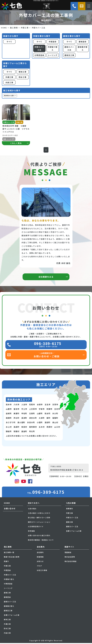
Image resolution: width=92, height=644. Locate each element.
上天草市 (33, 410)
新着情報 (40, 558)
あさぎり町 (11, 423)
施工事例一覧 (9, 553)
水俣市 (40, 405)
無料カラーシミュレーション (39, 523)
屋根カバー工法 (69, 48)
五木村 (42, 428)
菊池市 (16, 410)
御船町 (9, 432)
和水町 (48, 414)
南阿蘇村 (33, 428)
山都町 (40, 414)
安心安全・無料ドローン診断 (39, 518)
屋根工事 (70, 523)
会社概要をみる (46, 278)
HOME (4, 28)
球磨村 (16, 432)
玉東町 (32, 414)
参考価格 (31, 532)
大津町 (42, 419)
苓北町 (32, 432)
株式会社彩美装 (71, 562)
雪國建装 (68, 553)
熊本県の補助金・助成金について (41, 541)
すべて (9, 42)
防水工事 (23, 77)
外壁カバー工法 (39, 48)
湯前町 (48, 423)
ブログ (39, 567)
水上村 (9, 428)
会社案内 (40, 553)
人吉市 (24, 405)
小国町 (40, 423)
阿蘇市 (49, 410)
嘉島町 (24, 432)
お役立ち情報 (42, 571)
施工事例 (14, 28)
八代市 (16, 405)
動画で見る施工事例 (12, 558)
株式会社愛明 (70, 558)
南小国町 (21, 423)
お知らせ (40, 562)
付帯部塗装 (39, 55)
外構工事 (9, 77)
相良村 (24, 428)
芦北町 (16, 419)
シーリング (53, 55)
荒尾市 (32, 405)
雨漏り (6, 562)
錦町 (49, 419)
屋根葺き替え (83, 48)
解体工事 (23, 72)
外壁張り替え (53, 48)
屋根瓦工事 (69, 55)
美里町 (16, 414)
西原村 (49, 428)
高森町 (16, 428)
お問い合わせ (10, 509)
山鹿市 (9, 410)
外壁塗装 (53, 42)
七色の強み (32, 510)
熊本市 (9, 405)
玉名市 (48, 405)
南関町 (9, 419)
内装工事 (9, 82)
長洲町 (24, 419)
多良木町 (31, 423)
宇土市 (24, 410)
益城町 (9, 414)
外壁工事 (25, 28)
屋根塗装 (83, 42)
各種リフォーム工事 (74, 532)
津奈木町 (33, 419)
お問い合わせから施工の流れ (39, 536)
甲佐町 (24, 414)
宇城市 (42, 410)
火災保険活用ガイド (36, 527)
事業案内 (70, 510)
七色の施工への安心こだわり (39, 514)
